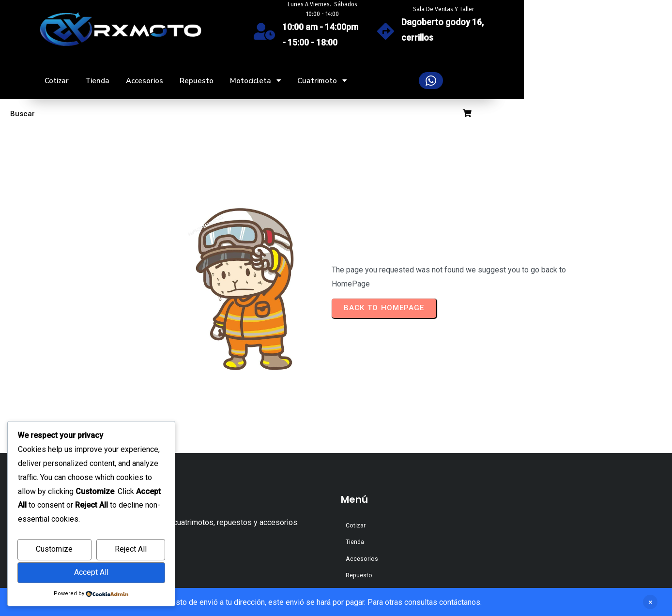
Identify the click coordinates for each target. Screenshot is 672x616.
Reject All (131, 549)
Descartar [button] (650, 602)
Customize (54, 549)
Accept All (91, 572)
